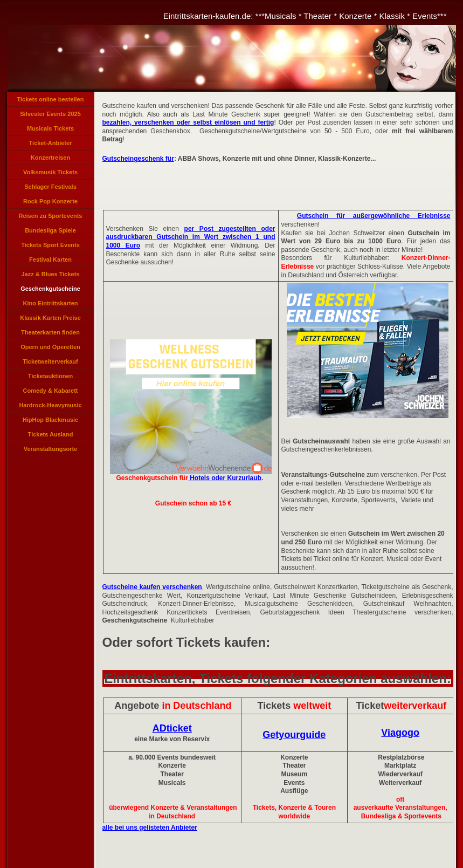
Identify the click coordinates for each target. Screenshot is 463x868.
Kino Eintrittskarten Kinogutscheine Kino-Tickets (51, 305)
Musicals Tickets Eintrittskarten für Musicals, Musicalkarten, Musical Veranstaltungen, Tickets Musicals (50, 131)
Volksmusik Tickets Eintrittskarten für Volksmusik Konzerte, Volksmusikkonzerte (51, 174)
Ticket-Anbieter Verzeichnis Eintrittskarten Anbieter (51, 145)
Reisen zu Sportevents (51, 216)
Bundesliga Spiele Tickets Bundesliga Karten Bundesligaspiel (50, 233)
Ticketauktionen (51, 376)
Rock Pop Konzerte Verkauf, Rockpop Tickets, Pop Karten (50, 203)
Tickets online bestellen (51, 99)
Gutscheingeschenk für (138, 159)
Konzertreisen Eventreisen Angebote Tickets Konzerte (51, 160)
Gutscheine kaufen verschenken (152, 587)
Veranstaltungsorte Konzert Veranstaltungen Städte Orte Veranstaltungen (51, 451)
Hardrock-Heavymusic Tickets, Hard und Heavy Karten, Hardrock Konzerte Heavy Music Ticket (51, 407)
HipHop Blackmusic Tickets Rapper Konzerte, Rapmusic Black (51, 422)
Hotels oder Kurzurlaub (225, 478)
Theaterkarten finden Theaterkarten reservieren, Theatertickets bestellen (50, 334)
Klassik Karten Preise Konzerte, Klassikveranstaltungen (51, 320)
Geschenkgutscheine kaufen (50, 291)
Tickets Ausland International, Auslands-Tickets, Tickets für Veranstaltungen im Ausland (50, 436)
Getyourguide (294, 735)
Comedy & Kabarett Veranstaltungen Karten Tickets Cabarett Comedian (50, 393)
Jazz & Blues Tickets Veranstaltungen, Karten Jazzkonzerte (50, 276)
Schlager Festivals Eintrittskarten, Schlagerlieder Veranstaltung (50, 189)
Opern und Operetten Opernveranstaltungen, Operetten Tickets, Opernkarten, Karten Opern (50, 349)
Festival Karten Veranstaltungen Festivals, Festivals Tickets (50, 262)
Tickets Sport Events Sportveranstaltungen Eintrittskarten (51, 247)
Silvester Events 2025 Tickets (50, 116)
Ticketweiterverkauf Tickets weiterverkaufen (50, 364)
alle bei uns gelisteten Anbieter (150, 828)
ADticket (172, 728)
